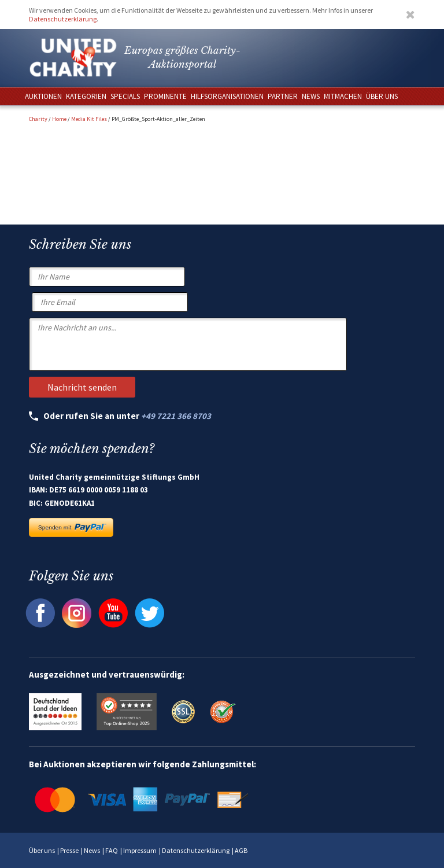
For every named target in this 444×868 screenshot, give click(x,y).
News (92, 850)
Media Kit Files (89, 119)
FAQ (112, 850)
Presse (69, 850)
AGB (241, 850)
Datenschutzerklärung (63, 19)
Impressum (140, 850)
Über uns (42, 850)
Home (59, 119)
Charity (38, 119)
